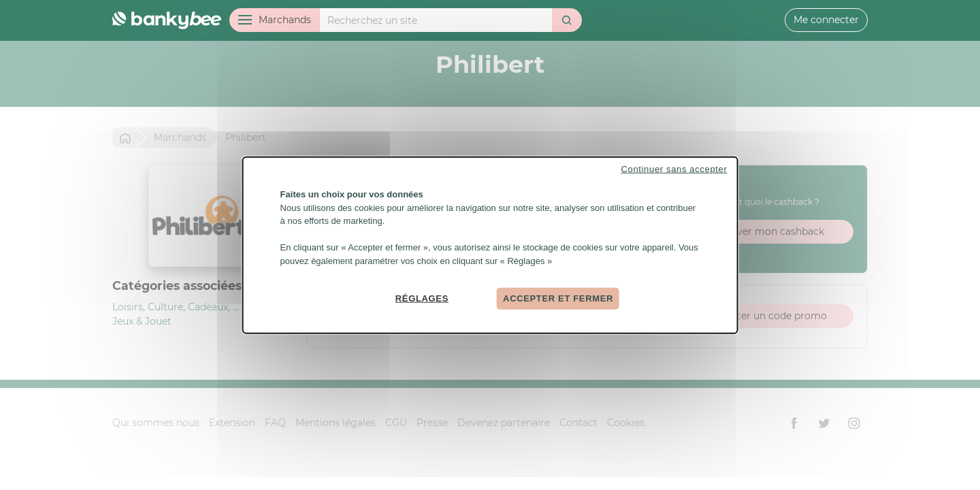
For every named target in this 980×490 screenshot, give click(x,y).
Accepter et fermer (558, 298)
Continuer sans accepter (674, 169)
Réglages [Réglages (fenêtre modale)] (422, 298)
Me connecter (826, 20)
